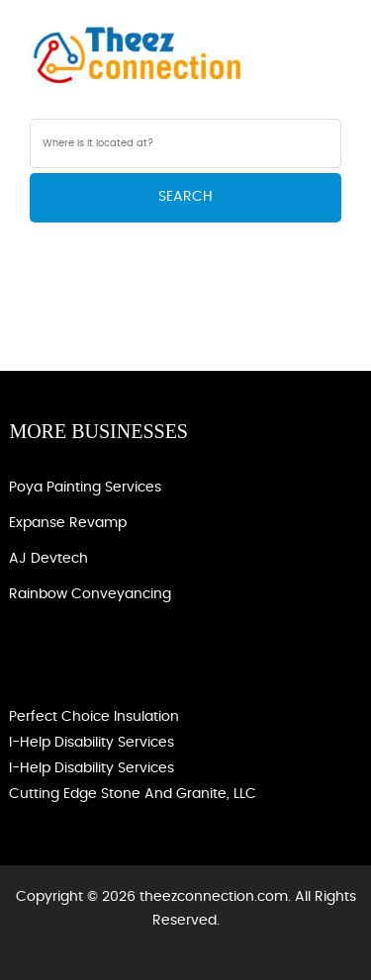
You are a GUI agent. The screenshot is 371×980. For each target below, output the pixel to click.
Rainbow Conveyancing (90, 594)
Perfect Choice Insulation (94, 717)
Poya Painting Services (85, 488)
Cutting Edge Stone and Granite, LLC (133, 794)
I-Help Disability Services (92, 743)
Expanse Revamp (68, 523)
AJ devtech (48, 559)
